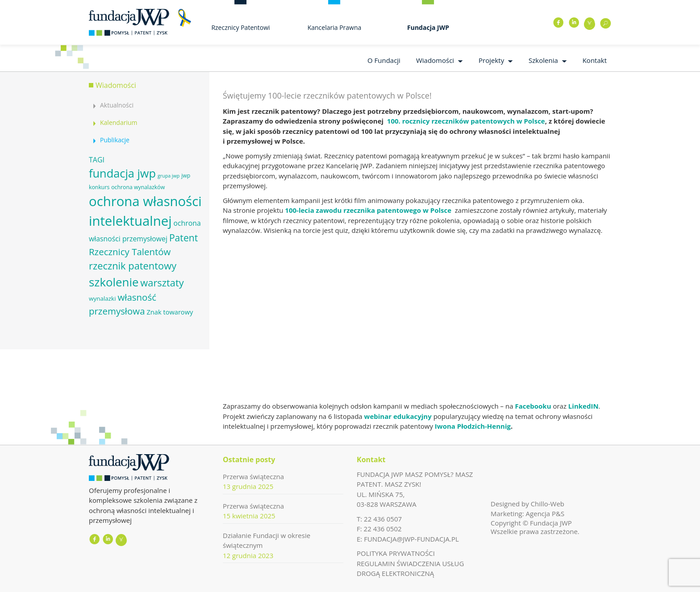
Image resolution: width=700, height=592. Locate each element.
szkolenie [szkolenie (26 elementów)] (114, 282)
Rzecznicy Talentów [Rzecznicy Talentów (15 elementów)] (130, 252)
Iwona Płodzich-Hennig (472, 426)
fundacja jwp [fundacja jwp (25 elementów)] (122, 173)
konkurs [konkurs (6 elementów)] (99, 187)
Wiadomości (435, 60)
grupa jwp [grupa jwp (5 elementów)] (169, 176)
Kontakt (595, 60)
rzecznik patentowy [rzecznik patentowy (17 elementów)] (133, 266)
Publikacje (115, 140)
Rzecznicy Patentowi (240, 27)
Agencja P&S (545, 513)
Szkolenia (543, 60)
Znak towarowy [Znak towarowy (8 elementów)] (170, 312)
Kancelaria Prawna (335, 27)
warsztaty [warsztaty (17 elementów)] (162, 283)
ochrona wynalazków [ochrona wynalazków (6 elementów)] (138, 187)
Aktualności (117, 105)
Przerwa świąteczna (253, 476)
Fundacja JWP (428, 27)
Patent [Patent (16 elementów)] (183, 238)
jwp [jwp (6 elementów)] (186, 176)
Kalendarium (119, 122)
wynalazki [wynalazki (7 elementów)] (102, 298)
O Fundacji (384, 60)
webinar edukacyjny (398, 416)
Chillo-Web (548, 504)
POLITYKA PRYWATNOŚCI (396, 553)
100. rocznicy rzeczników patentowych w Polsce (466, 121)
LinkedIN (583, 406)
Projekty (491, 60)
